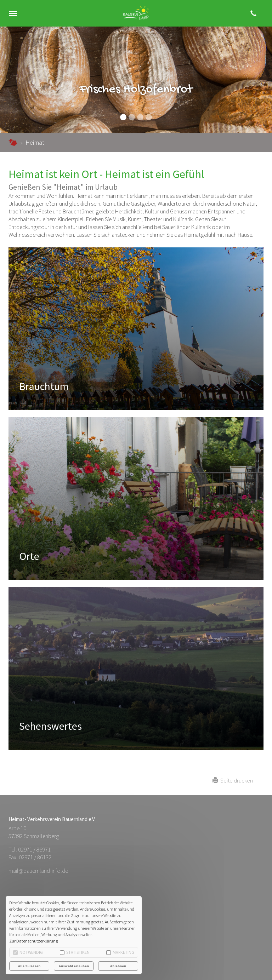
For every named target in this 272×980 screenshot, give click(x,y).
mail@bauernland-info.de (38, 871)
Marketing (120, 952)
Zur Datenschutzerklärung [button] (33, 941)
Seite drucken (233, 780)
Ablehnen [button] (118, 966)
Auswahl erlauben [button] (74, 966)
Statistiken (75, 952)
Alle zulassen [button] (29, 966)
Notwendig (28, 952)
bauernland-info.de (13, 142)
